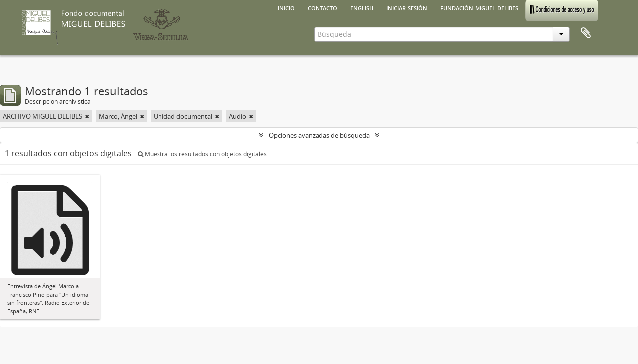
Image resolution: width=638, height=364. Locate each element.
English (362, 7)
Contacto (322, 7)
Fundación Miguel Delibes (479, 7)
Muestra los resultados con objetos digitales (202, 154)
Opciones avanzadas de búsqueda (319, 135)
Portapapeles (586, 33)
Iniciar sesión (407, 7)
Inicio (286, 7)
